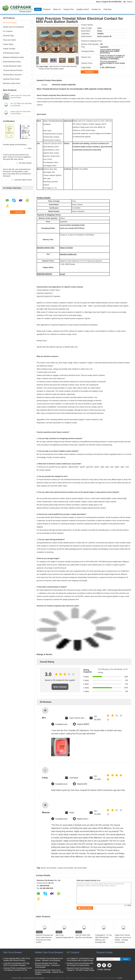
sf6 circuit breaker (81, 868)
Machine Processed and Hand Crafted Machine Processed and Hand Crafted (44, 939)
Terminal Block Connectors (12, 75)
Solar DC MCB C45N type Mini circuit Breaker (84, 936)
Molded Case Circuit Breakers (14, 27)
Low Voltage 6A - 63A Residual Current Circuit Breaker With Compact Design (80, 959)
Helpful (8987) (83, 724)
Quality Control (83, 9)
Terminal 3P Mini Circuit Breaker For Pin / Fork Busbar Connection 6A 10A (18, 969)
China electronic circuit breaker (34, 978)
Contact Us (96, 9)
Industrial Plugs (8, 36)
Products (47, 9)
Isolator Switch (8, 44)
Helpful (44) (82, 784)
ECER (120, 978)
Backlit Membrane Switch (12, 62)
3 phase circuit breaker (65, 868)
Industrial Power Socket (11, 79)
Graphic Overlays (9, 49)
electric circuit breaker (49, 868)
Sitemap (107, 969)
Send (125, 959)
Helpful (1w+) (83, 819)
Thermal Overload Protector (13, 70)
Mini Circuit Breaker (10, 23)
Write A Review (60, 687)
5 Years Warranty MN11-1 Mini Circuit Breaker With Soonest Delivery (17, 959)
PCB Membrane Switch (11, 53)
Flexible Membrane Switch (12, 66)
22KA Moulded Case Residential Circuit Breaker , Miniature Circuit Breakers (49, 959)
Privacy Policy (17, 978)
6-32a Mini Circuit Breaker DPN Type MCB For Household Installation (17, 964)
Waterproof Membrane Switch (13, 57)
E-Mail (100, 969)
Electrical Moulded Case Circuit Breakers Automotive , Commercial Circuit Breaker (47, 965)
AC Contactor (8, 31)
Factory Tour (69, 9)
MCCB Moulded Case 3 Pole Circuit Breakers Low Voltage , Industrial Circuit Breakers (49, 972)
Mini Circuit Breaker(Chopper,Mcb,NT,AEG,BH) (65, 936)
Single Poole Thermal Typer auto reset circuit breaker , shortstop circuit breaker (123, 939)
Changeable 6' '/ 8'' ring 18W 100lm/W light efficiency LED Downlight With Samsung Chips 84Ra (103, 940)
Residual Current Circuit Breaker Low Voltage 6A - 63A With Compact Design (81, 969)
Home (38, 9)
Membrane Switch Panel (12, 83)
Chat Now (107, 9)
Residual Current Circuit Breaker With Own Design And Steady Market (80, 964)
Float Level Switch (9, 40)
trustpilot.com (61, 724)
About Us (57, 9)
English (130, 2)
